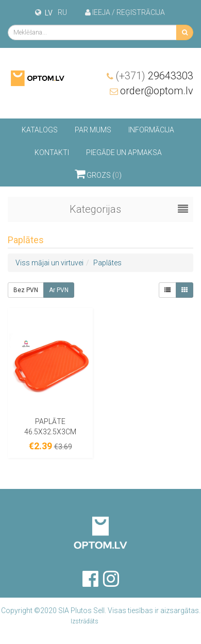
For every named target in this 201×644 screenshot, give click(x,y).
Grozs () (98, 174)
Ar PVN (59, 290)
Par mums (93, 130)
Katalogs (40, 130)
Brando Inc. (115, 621)
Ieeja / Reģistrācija (125, 12)
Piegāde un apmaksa (124, 152)
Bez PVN (26, 290)
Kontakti (52, 152)
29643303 (154, 76)
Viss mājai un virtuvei (49, 263)
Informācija (151, 130)
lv (49, 13)
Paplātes (107, 263)
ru (62, 12)
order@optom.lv (157, 91)
